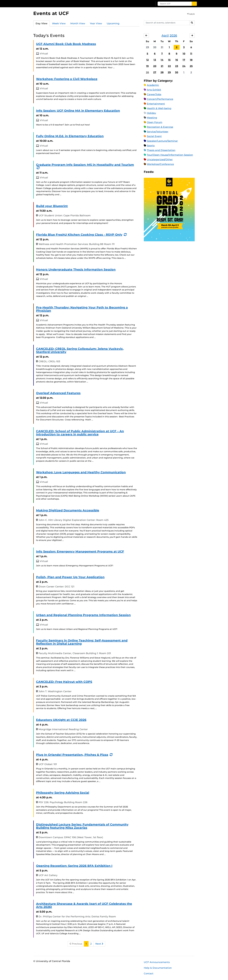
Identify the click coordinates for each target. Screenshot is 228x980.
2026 (173, 35)
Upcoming (113, 23)
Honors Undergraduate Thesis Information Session (76, 269)
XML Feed (172, 172)
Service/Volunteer (158, 132)
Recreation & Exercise (160, 127)
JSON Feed (177, 172)
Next (99, 944)
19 (147, 66)
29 (148, 47)
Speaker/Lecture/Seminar (162, 141)
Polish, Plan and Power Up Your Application (70, 577)
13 (155, 60)
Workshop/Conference (160, 164)
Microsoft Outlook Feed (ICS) (163, 172)
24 (184, 66)
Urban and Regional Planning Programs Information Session (83, 615)
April (165, 35)
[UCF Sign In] (144, 4)
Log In (191, 14)
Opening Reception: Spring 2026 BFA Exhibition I (74, 866)
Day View (42, 23)
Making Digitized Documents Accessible (68, 510)
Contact (149, 974)
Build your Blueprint (52, 206)
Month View (78, 23)
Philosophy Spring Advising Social (63, 793)
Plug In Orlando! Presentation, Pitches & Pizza (72, 755)
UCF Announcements (157, 962)
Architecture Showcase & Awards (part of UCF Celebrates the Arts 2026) (84, 905)
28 (162, 72)
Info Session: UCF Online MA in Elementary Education (78, 111)
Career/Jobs (154, 94)
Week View (59, 23)
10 (184, 54)
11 (191, 54)
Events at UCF (51, 13)
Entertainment (156, 104)
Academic (153, 85)
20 (155, 66)
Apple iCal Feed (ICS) (158, 172)
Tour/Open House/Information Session (170, 155)
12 (148, 60)
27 (155, 72)
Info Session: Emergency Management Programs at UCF (80, 551)
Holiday (151, 113)
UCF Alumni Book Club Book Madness (66, 44)
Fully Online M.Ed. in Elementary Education (70, 136)
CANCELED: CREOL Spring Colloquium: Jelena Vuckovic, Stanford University (80, 350)
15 (169, 60)
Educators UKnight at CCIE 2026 (61, 720)
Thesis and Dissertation (161, 150)
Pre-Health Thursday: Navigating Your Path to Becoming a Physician (82, 309)
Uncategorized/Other (160, 160)
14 (162, 60)
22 (169, 66)
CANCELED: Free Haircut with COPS (64, 682)
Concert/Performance (160, 99)
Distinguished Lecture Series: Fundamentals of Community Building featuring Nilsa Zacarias (82, 826)
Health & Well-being (159, 108)
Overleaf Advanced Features (58, 393)
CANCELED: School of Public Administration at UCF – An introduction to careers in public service (80, 433)
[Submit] (194, 4)
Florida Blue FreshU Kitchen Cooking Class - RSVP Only (79, 235)
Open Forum (155, 122)
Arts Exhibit (154, 90)
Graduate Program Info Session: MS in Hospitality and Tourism (85, 165)
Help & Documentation (158, 968)
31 (162, 47)
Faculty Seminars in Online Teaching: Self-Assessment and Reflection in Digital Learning (82, 642)
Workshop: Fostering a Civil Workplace (67, 79)
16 (177, 60)
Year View (96, 23)
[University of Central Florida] (55, 4)
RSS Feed (168, 172)
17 (184, 60)
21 (162, 66)
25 (191, 66)
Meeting (152, 118)
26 (147, 72)
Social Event (154, 136)
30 (155, 47)
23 (177, 66)
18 (191, 60)
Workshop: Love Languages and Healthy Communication (81, 472)
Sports (151, 146)
